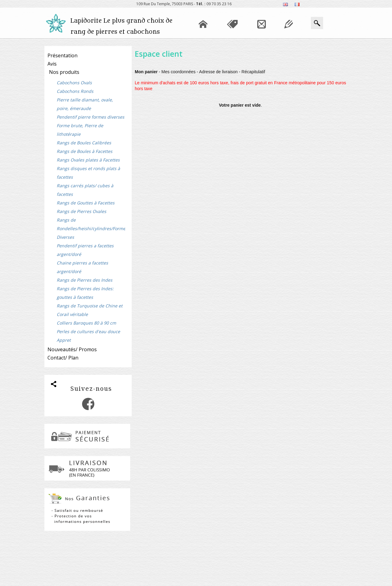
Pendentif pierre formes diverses (90, 117)
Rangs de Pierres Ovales (81, 211)
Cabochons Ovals (74, 83)
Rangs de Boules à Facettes (85, 151)
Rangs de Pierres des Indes (85, 280)
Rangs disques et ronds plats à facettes (88, 173)
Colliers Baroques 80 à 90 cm (86, 323)
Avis (52, 64)
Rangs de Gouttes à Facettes (86, 203)
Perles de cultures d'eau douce (88, 331)
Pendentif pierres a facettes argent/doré (85, 250)
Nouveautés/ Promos (72, 349)
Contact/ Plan (63, 358)
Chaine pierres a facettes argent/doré (82, 267)
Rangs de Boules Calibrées (84, 143)
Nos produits (64, 72)
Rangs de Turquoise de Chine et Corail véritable (90, 310)
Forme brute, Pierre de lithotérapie (80, 130)
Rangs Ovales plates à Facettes (88, 160)
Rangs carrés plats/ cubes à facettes (85, 190)
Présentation (62, 55)
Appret (64, 340)
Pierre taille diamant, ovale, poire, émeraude (85, 104)
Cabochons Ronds (75, 91)
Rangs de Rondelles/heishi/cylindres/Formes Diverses (91, 228)
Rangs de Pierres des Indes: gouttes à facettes (85, 293)
